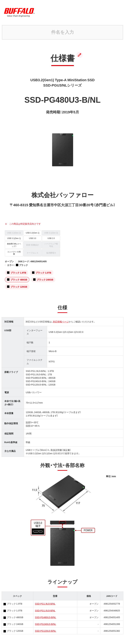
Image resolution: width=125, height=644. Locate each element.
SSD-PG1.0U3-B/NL (45, 610)
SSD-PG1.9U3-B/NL (45, 604)
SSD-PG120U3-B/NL (46, 631)
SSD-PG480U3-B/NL (46, 617)
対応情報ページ (61, 322)
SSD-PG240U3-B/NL (46, 624)
